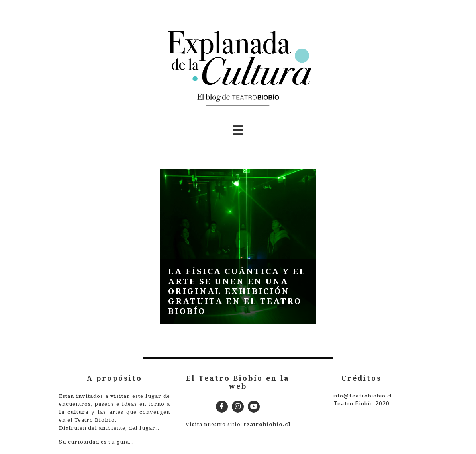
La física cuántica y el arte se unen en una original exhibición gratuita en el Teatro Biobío (237, 291)
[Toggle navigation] (238, 130)
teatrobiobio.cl (267, 424)
